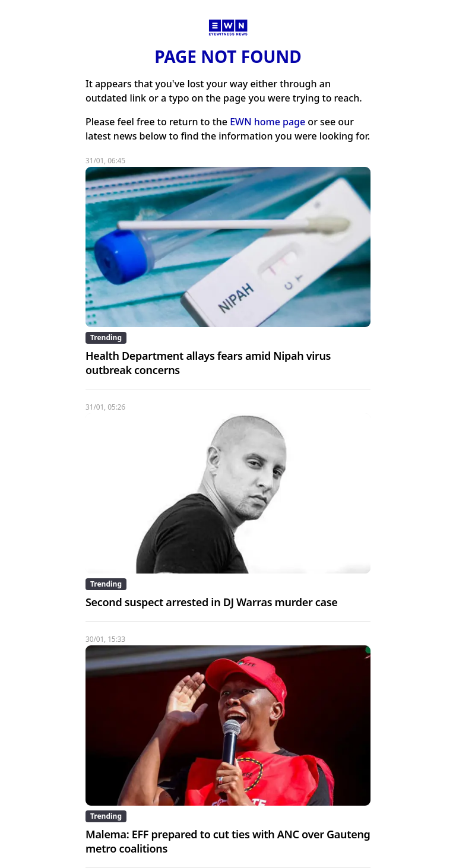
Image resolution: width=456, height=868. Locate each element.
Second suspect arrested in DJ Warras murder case (212, 602)
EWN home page (267, 122)
